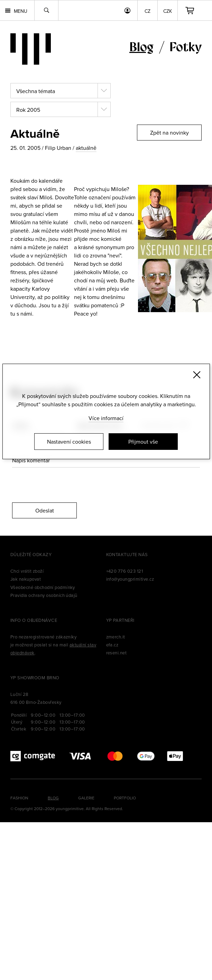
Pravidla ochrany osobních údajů (44, 595)
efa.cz (112, 645)
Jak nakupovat (26, 579)
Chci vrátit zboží (27, 571)
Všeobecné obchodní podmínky (43, 587)
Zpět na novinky (169, 133)
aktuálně (86, 148)
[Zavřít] (197, 375)
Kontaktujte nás (127, 554)
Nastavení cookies (69, 442)
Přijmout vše (143, 442)
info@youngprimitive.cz (130, 579)
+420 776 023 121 (125, 571)
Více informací (106, 418)
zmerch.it (116, 637)
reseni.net (117, 653)
